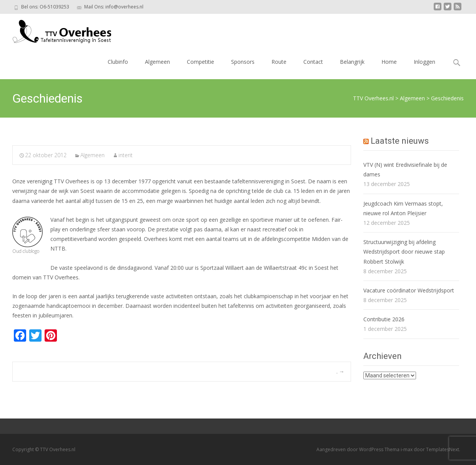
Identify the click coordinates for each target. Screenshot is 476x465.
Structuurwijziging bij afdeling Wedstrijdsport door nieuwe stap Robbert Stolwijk (404, 252)
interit (126, 155)
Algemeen (157, 62)
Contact (313, 62)
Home (389, 62)
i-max (407, 449)
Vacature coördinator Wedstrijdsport (409, 290)
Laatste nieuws (400, 141)
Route (279, 62)
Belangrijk (352, 62)
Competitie (201, 62)
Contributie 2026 (384, 319)
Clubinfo (118, 62)
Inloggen (424, 62)
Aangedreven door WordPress (350, 449)
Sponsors (243, 62)
